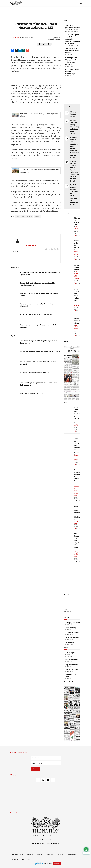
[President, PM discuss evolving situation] (15, 369)
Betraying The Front (73, 623)
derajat (38, 216)
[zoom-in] (49, 44)
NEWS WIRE (15, 37)
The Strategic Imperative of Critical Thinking (77, 477)
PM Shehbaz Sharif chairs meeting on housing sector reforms (39, 115)
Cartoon (67, 610)
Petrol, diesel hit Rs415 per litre (31, 387)
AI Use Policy (72, 854)
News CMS (47, 863)
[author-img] (68, 221)
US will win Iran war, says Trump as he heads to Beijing (40, 345)
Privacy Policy (50, 854)
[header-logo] (16, 3)
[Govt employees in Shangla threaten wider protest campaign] (15, 321)
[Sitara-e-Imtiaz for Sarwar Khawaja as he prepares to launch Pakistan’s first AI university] (15, 290)
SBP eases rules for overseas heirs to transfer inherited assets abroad (39, 171)
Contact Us (30, 854)
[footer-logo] (46, 824)
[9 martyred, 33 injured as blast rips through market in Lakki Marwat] (15, 337)
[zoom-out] (40, 44)
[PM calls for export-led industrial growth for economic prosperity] (15, 358)
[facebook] (72, 117)
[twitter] (16, 51)
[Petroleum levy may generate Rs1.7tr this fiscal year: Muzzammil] (15, 300)
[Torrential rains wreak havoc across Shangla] (15, 311)
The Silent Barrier (72, 660)
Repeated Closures (72, 665)
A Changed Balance (72, 633)
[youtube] (48, 780)
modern (30, 216)
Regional (51, 39)
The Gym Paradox (72, 670)
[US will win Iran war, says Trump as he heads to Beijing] (15, 348)
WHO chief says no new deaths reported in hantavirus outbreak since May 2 (73, 39)
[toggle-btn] (81, 3)
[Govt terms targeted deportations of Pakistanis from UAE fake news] (15, 379)
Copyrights (61, 854)
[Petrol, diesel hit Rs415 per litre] (15, 390)
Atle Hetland (76, 228)
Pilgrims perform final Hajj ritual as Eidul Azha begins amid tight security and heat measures (74, 170)
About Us (39, 854)
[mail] (27, 51)
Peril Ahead (70, 642)
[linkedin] (20, 51)
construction (20, 216)
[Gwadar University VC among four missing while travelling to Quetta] (15, 279)
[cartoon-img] (72, 603)
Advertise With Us (18, 854)
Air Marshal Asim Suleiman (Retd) (76, 275)
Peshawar (58, 39)
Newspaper (57, 37)
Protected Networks (72, 637)
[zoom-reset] (44, 44)
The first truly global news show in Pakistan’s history (73, 28)
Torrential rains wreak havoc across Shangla (36, 308)
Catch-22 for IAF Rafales (77, 268)
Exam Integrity (71, 628)
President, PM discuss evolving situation (34, 366)
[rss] (53, 780)
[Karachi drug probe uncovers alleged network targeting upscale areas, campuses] (15, 269)
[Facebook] (13, 51)
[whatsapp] (24, 51)
